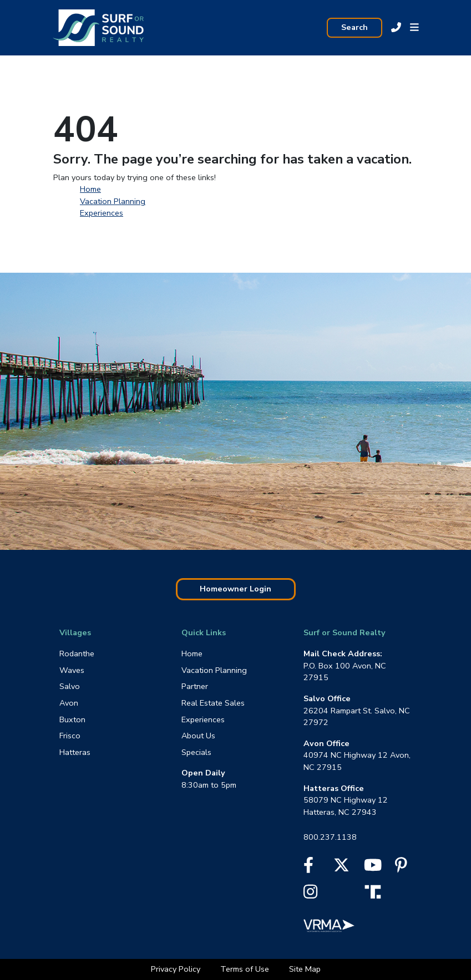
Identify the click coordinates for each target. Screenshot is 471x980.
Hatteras (75, 752)
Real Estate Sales (213, 703)
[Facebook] (308, 868)
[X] (341, 868)
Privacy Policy (177, 969)
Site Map (305, 969)
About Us (198, 736)
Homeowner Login (235, 589)
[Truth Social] (376, 891)
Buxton (72, 719)
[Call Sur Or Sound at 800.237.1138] (396, 28)
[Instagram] (310, 895)
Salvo (70, 686)
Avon (69, 703)
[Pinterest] (401, 868)
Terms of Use (246, 969)
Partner (195, 686)
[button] (414, 28)
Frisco (70, 736)
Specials (196, 752)
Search (354, 27)
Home (90, 189)
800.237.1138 (330, 837)
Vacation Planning (113, 201)
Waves (72, 670)
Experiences (102, 213)
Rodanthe (77, 654)
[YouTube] (373, 868)
